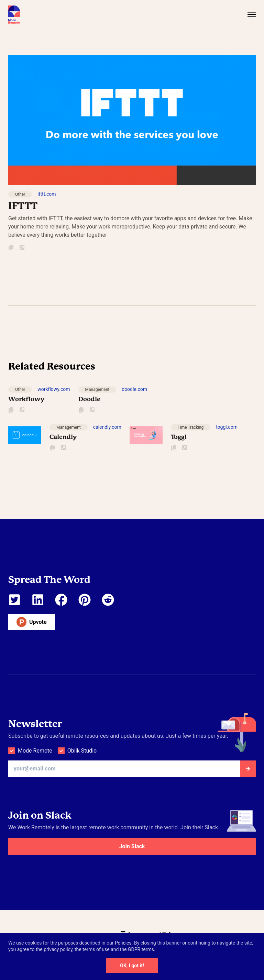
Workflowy (26, 399)
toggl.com (227, 427)
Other (20, 194)
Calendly (63, 437)
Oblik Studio (82, 751)
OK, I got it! (132, 966)
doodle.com (134, 389)
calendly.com (107, 427)
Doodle (89, 399)
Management (97, 390)
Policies (123, 943)
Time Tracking (191, 427)
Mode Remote (35, 751)
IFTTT (23, 206)
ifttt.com (47, 194)
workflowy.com (54, 389)
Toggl (179, 437)
